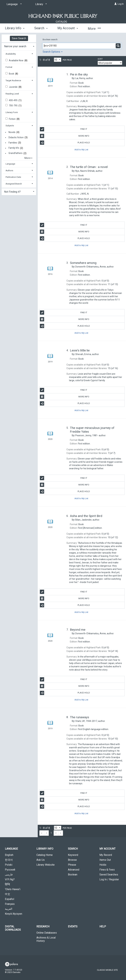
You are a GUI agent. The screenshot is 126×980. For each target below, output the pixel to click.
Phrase (72, 865)
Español (10, 899)
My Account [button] (68, 28)
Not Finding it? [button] (12, 192)
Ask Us (41, 860)
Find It (63, 129)
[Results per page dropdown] (58, 60)
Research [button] (43, 926)
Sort (100, 59)
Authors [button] (9, 170)
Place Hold (65, 143)
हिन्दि (7, 884)
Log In (121, 4)
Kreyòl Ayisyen (14, 914)
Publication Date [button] (13, 177)
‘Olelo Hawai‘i (13, 889)
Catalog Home (45, 855)
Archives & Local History (46, 939)
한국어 (9, 860)
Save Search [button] (19, 38)
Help (103, 926)
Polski (9, 865)
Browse (72, 860)
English (9, 855)
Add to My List (81, 149)
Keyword (73, 855)
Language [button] (10, 164)
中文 (8, 894)
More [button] (94, 29)
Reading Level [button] (12, 94)
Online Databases (47, 933)
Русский (10, 870)
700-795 (13, 106)
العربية (9, 909)
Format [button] (9, 67)
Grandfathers (16, 153)
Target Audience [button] (13, 80)
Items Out (105, 860)
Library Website (46, 865)
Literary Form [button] (12, 112)
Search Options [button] (53, 52)
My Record (106, 855)
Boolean (73, 875)
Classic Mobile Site (107, 970)
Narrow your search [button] (15, 46)
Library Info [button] (15, 28)
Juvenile (13, 87)
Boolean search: (51, 39)
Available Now (16, 60)
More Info (64, 136)
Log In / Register (109, 879)
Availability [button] (11, 54)
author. (84, 78)
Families (13, 143)
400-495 (13, 100)
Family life (14, 148)
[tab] (19, 46)
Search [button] (41, 28)
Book (12, 74)
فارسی (9, 875)
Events (73, 926)
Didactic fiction (16, 137)
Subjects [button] (10, 126)
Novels (12, 132)
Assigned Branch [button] (14, 184)
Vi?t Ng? (10, 879)
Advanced (74, 870)
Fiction (12, 119)
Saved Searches (109, 875)
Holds (103, 865)
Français (10, 904)
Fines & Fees (107, 870)
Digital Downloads (13, 928)
